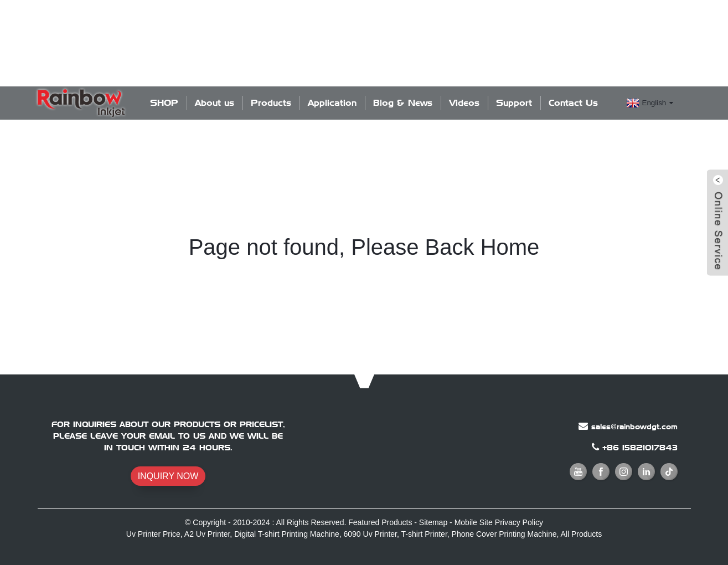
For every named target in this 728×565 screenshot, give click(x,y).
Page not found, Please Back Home (364, 247)
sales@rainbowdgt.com (634, 427)
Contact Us (573, 103)
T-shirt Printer (424, 534)
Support (514, 103)
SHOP (164, 103)
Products (271, 103)
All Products (581, 534)
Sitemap (433, 522)
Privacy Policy (519, 522)
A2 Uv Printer (207, 534)
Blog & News (403, 103)
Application (332, 103)
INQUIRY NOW (168, 476)
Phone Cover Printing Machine (504, 534)
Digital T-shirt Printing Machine (287, 534)
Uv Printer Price (153, 534)
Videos (464, 103)
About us (215, 103)
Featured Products (380, 522)
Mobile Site (474, 522)
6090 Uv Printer (371, 534)
